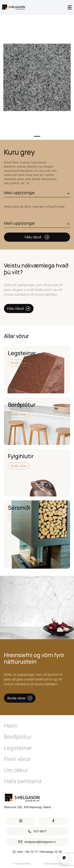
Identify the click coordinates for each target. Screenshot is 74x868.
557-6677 (37, 831)
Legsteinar (18, 748)
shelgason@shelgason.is (37, 842)
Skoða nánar (19, 363)
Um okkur (16, 770)
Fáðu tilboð (37, 237)
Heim (11, 725)
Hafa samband (23, 781)
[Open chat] (64, 858)
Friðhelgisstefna (22, 864)
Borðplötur (18, 737)
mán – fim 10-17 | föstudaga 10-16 (39, 852)
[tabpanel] (37, 77)
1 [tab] (37, 136)
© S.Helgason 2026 (55, 864)
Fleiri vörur (17, 759)
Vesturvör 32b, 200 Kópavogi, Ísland (27, 807)
